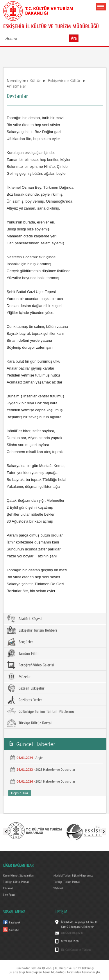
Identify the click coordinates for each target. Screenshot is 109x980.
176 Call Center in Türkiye (76, 950)
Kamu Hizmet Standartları (19, 876)
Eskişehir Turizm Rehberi (32, 630)
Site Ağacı (9, 895)
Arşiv (39, 758)
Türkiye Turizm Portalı (67, 882)
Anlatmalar (16, 86)
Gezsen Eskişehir (26, 688)
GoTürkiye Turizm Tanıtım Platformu (40, 711)
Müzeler (19, 677)
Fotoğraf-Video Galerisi (30, 665)
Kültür (35, 80)
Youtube (14, 930)
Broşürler (20, 642)
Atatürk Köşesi (24, 619)
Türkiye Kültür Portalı (30, 723)
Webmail (58, 888)
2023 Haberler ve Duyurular (55, 769)
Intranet (8, 888)
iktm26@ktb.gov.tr (72, 933)
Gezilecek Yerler (24, 700)
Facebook (15, 923)
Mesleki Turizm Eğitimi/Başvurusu (73, 876)
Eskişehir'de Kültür (64, 80)
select (67, 38)
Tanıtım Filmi (23, 653)
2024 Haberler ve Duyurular (55, 781)
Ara (74, 38)
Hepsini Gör (20, 793)
